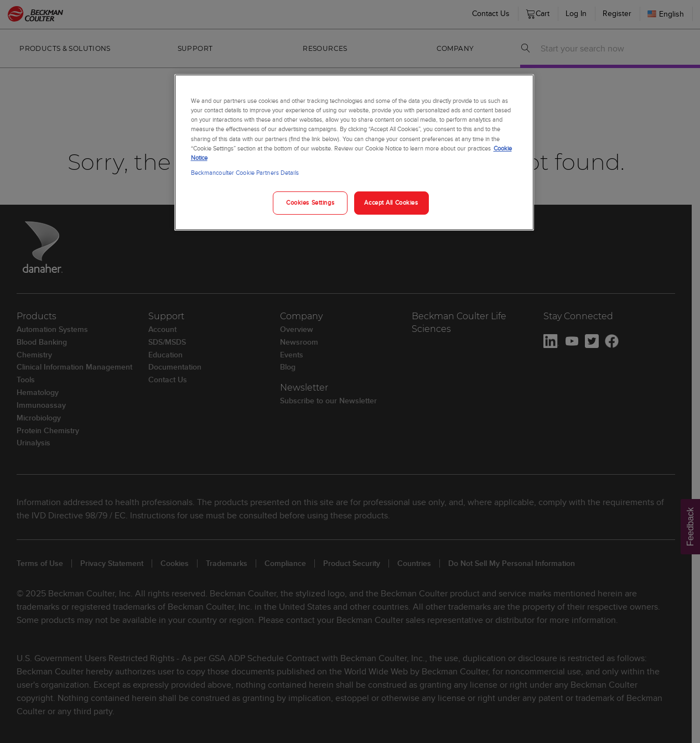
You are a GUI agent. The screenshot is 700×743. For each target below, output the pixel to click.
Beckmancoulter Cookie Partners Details (245, 173)
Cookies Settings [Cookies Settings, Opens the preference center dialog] (310, 202)
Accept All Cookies (391, 202)
